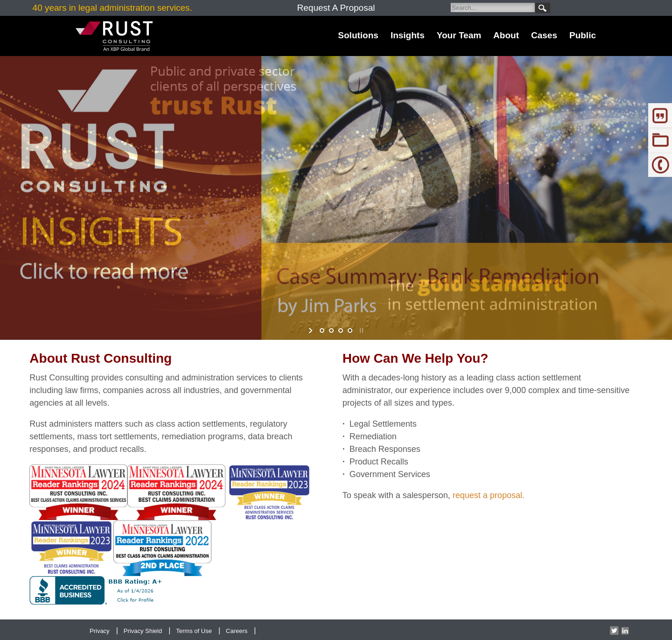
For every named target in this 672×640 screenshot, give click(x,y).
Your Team (459, 35)
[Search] (493, 7)
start (311, 331)
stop (360, 331)
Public (583, 35)
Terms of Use (194, 631)
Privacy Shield (143, 631)
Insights (408, 35)
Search (543, 8)
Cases (544, 35)
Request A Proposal (336, 8)
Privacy (100, 631)
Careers (237, 631)
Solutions (358, 35)
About (506, 35)
